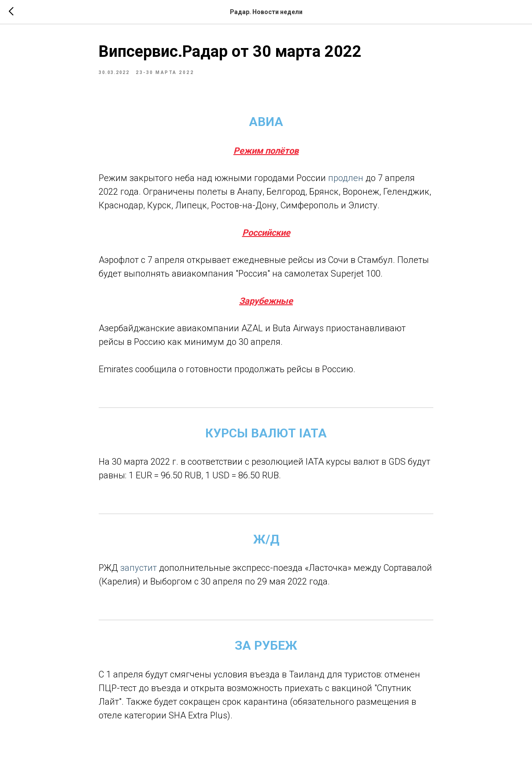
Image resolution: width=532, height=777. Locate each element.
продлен (346, 178)
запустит (137, 568)
